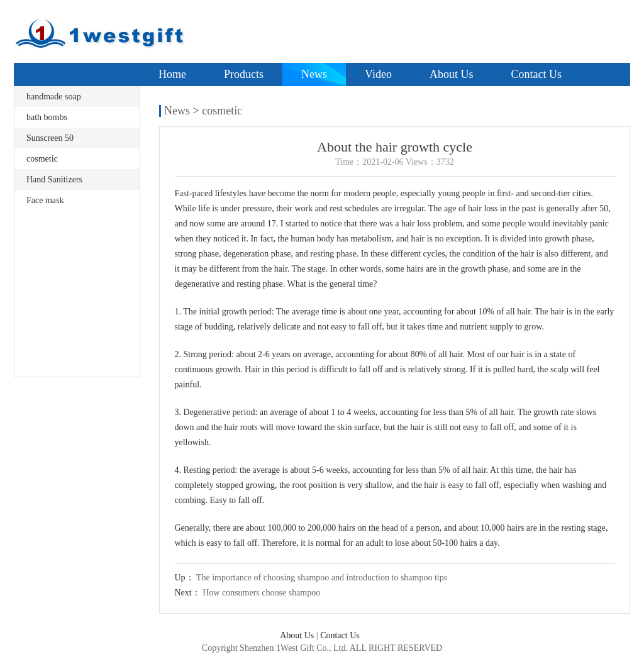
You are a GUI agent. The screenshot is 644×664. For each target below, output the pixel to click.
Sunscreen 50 (50, 138)
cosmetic (42, 159)
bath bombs (47, 117)
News (314, 74)
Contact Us (536, 74)
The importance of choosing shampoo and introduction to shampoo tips (322, 578)
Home (172, 74)
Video (378, 74)
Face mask (45, 200)
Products (244, 74)
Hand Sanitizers (54, 180)
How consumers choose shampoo (261, 593)
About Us (452, 74)
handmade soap (54, 97)
